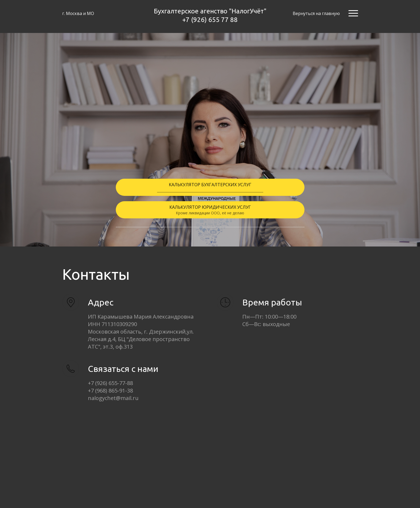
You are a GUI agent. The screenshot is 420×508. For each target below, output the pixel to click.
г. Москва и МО (78, 13)
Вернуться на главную (316, 13)
